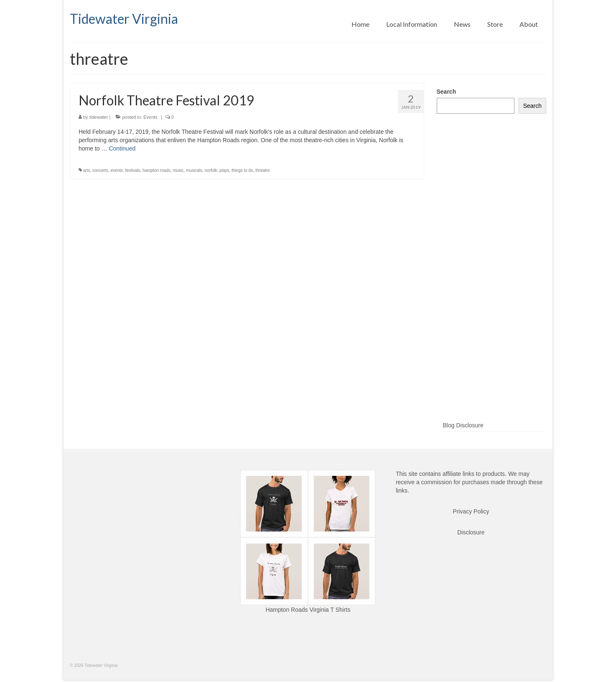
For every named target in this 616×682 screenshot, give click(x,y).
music (178, 170)
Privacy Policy (471, 511)
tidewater (99, 117)
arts (87, 170)
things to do (242, 170)
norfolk (211, 170)
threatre (262, 170)
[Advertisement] (492, 281)
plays (224, 170)
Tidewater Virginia (124, 19)
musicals (194, 170)
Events (150, 117)
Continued (122, 148)
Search (447, 92)
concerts (100, 170)
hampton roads (157, 170)
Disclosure (471, 532)
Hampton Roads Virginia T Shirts (308, 610)
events (116, 170)
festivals (132, 170)
